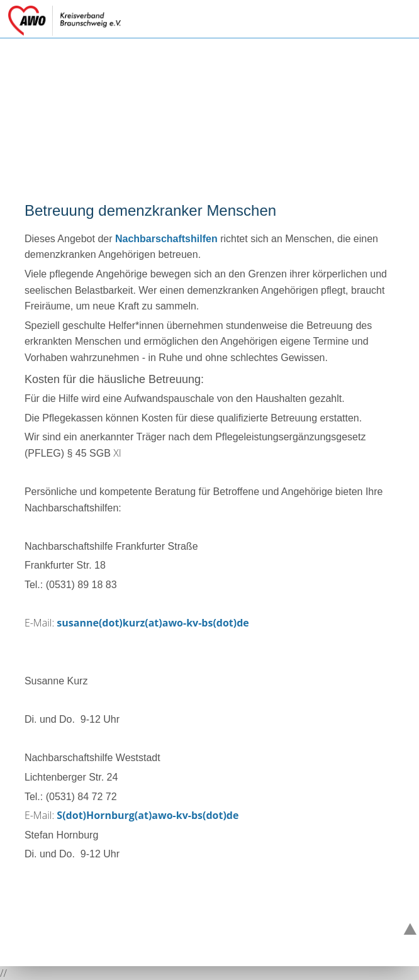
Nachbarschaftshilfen (166, 239)
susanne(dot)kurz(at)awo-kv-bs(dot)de (153, 623)
